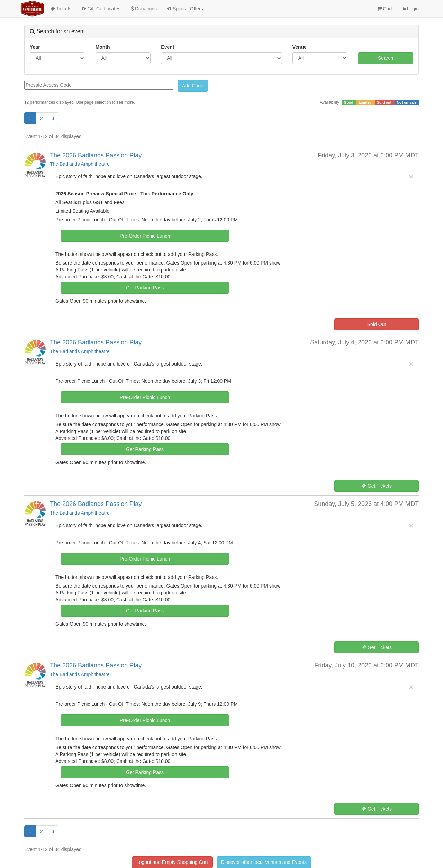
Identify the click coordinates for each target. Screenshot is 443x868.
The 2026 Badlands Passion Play (96, 155)
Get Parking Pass (145, 288)
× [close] (411, 177)
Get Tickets (377, 486)
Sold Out (377, 324)
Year (35, 47)
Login (411, 9)
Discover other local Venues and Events (264, 862)
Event (168, 47)
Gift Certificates (101, 9)
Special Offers (185, 9)
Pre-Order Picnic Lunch (145, 236)
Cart (385, 9)
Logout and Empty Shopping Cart (172, 862)
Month (103, 47)
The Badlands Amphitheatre (80, 164)
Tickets (61, 9)
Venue (300, 47)
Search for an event (57, 31)
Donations (144, 9)
